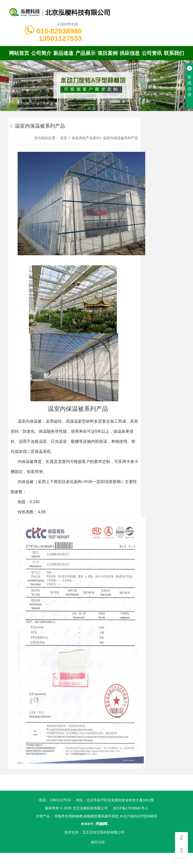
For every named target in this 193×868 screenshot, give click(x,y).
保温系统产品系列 (86, 138)
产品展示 (85, 53)
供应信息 (130, 53)
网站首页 (19, 53)
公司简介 (41, 53)
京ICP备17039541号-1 (130, 808)
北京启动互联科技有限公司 (103, 832)
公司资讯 (152, 53)
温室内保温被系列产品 (121, 138)
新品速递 (63, 53)
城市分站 (98, 842)
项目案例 (108, 53)
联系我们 (174, 53)
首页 (64, 138)
